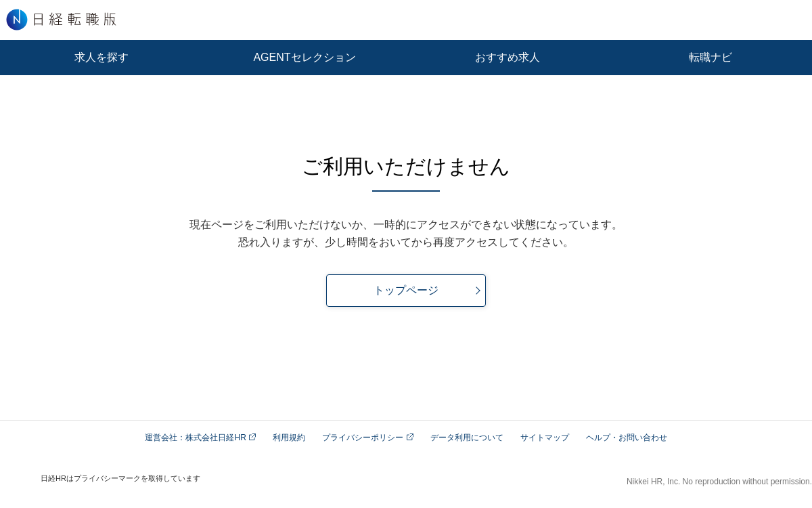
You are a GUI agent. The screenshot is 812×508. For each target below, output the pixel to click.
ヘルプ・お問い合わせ (627, 438)
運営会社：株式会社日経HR (200, 438)
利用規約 (289, 438)
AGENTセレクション (304, 57)
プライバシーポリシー (367, 438)
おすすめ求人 (507, 57)
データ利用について (467, 438)
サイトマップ (545, 438)
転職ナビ (710, 57)
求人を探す (101, 57)
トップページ (406, 290)
